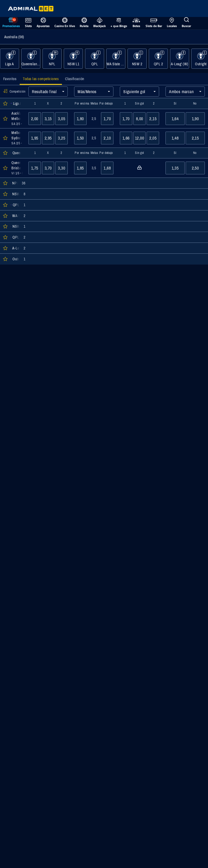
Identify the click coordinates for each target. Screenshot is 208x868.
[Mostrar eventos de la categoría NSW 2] (137, 59)
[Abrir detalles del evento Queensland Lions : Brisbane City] (17, 168)
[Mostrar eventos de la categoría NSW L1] (73, 59)
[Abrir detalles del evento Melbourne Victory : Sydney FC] (17, 138)
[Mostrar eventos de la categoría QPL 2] (158, 59)
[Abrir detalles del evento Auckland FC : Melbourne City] (17, 119)
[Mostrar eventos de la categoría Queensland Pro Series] (31, 59)
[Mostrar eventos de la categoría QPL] (95, 59)
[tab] (10, 79)
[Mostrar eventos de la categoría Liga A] (10, 59)
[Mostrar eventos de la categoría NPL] (52, 59)
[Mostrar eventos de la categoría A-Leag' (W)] (180, 59)
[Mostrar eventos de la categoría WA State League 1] (116, 59)
